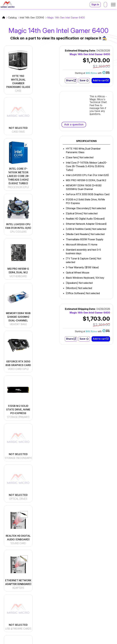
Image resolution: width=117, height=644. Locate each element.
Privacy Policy (107, 641)
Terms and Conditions (82, 641)
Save (84, 81)
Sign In (95, 5)
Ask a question (74, 124)
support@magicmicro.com (94, 598)
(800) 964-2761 (89, 609)
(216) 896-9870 (88, 613)
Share (71, 81)
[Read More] (51, 593)
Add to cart (101, 81)
